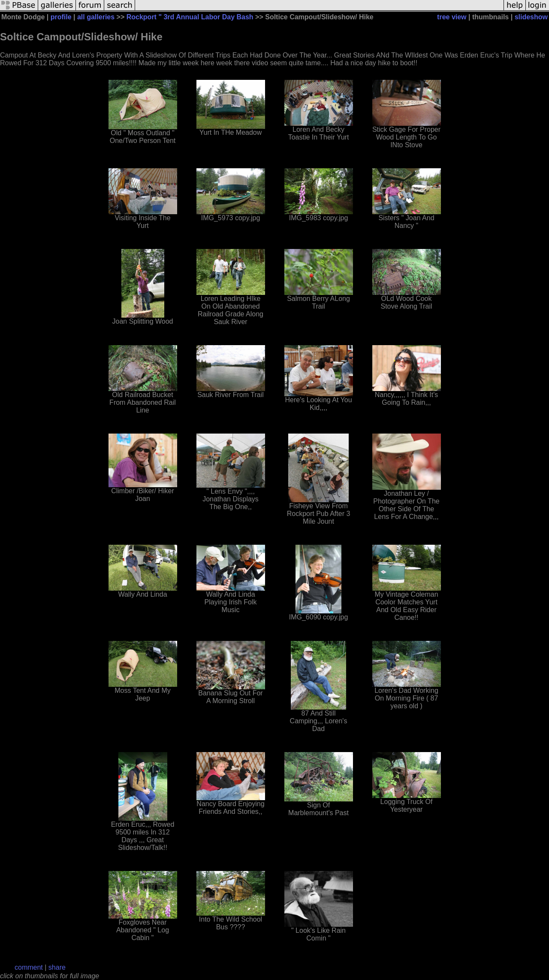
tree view (452, 17)
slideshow (531, 17)
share (57, 967)
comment (29, 967)
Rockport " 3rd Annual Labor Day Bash (190, 17)
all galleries (96, 17)
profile (61, 17)
